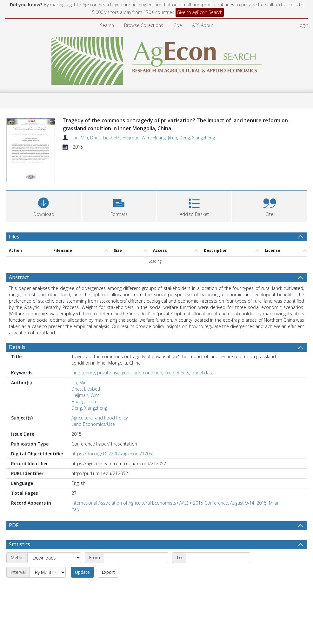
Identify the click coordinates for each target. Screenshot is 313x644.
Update (82, 587)
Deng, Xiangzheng (197, 138)
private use (108, 373)
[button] (119, 206)
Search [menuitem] (107, 25)
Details (17, 347)
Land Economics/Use (93, 424)
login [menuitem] (303, 25)
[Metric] (54, 573)
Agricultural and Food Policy (100, 418)
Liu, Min (80, 138)
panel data (203, 373)
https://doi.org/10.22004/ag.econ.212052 (113, 454)
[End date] (218, 573)
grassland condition (142, 373)
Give (178, 25)
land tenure (83, 373)
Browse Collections (144, 25)
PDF (14, 525)
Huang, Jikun (165, 138)
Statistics (20, 560)
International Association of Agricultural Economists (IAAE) (130, 503)
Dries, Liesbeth (105, 138)
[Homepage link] (157, 59)
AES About (203, 25)
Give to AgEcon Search (200, 12)
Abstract (19, 277)
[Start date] (136, 573)
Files (14, 237)
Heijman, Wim (137, 138)
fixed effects (177, 373)
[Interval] (48, 587)
